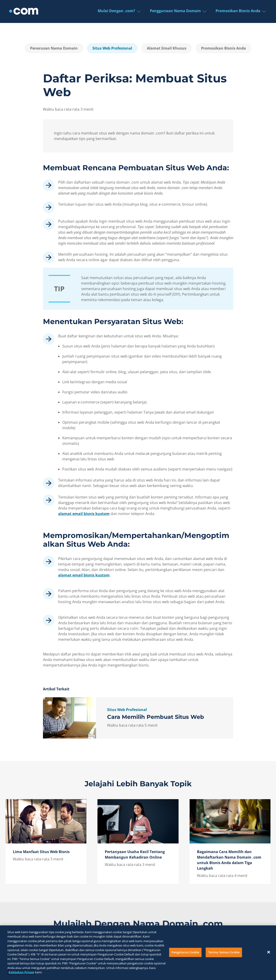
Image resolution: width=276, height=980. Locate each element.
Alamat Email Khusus (167, 48)
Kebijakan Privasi (21, 972)
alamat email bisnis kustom (84, 514)
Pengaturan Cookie (185, 952)
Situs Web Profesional (112, 48)
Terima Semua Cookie (224, 952)
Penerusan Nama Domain (54, 48)
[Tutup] (269, 952)
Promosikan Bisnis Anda (223, 48)
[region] (138, 953)
